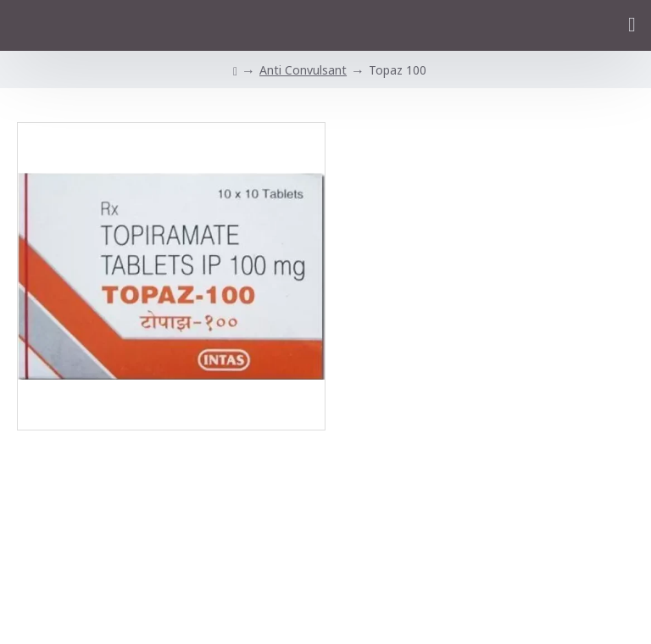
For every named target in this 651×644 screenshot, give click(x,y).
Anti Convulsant (303, 70)
